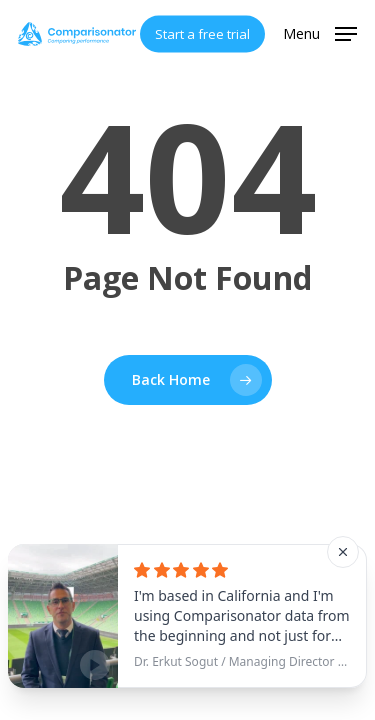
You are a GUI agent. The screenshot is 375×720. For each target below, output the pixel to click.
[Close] (343, 552)
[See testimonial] (187, 616)
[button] (320, 32)
